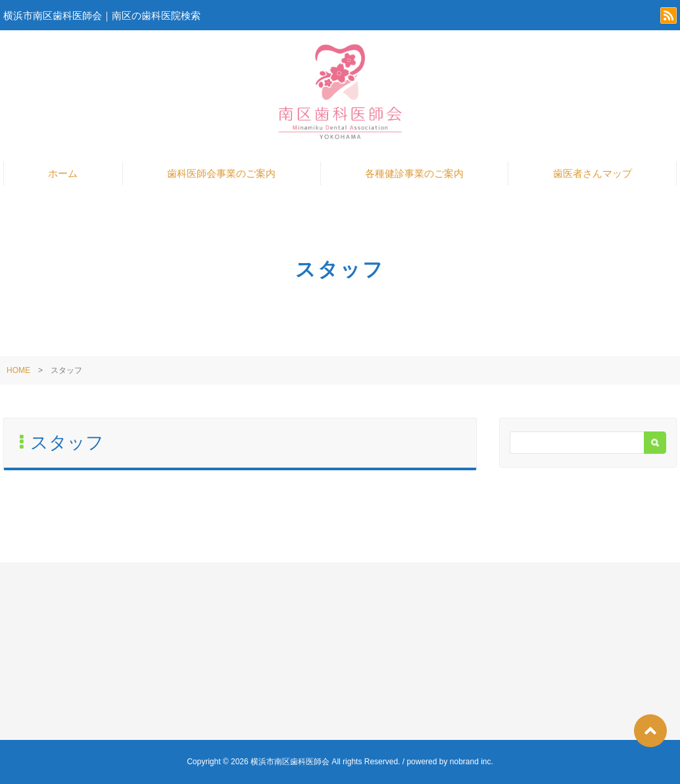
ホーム (63, 173)
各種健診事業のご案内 (414, 173)
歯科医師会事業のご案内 (221, 173)
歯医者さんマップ (593, 173)
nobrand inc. (472, 762)
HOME (18, 370)
